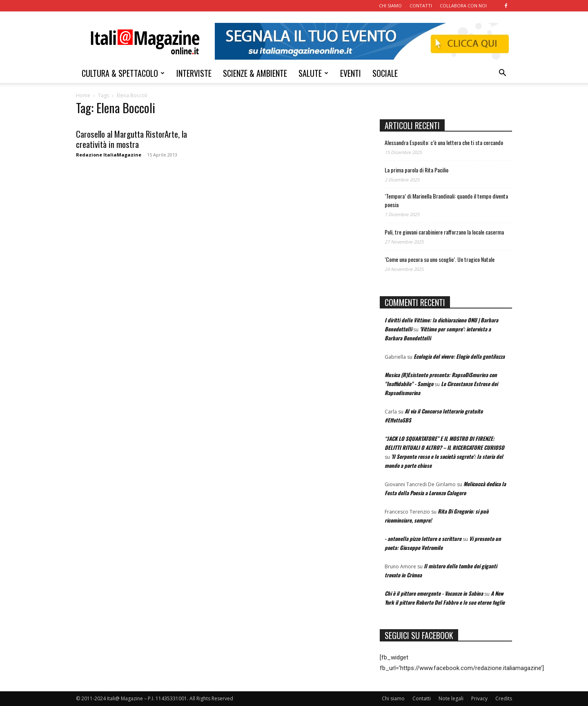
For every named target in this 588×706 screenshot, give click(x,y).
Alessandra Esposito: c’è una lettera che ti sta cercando (444, 142)
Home (83, 95)
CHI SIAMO (390, 6)
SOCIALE (385, 73)
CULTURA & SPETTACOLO (123, 73)
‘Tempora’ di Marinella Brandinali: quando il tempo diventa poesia (446, 200)
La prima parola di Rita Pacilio (416, 170)
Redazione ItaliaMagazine (109, 155)
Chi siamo (393, 698)
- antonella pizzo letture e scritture (423, 538)
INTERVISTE (194, 73)
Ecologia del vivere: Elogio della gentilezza (459, 356)
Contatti (422, 698)
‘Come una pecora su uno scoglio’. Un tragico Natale (440, 259)
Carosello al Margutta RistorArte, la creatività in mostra (131, 139)
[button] (502, 74)
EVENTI (351, 73)
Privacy (479, 698)
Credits (504, 698)
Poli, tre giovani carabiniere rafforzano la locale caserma (444, 232)
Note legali (451, 698)
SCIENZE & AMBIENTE (255, 73)
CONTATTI (421, 6)
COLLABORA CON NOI (463, 6)
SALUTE (313, 73)
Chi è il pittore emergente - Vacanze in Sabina (434, 593)
